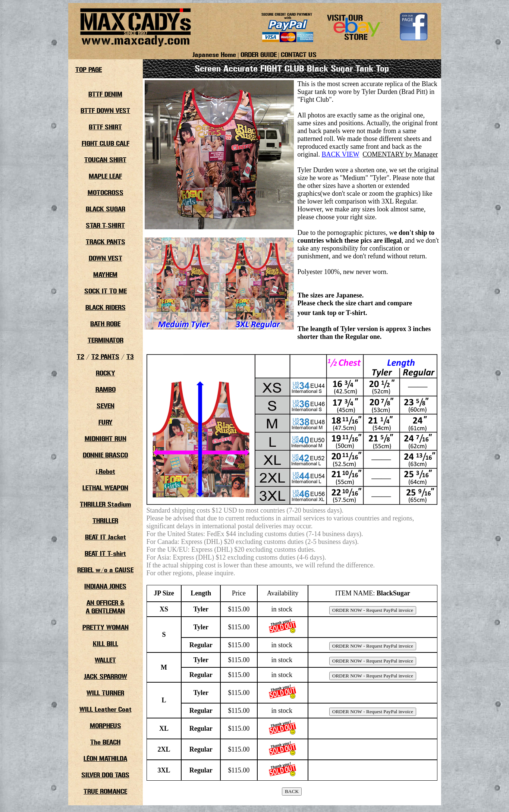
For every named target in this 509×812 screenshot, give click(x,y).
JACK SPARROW (106, 677)
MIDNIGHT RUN (106, 439)
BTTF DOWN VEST (105, 111)
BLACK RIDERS (106, 308)
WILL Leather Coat (106, 710)
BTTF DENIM (105, 95)
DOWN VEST (106, 259)
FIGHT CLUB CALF (106, 144)
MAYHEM (105, 275)
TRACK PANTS (106, 242)
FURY (106, 423)
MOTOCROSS (106, 193)
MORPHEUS (106, 726)
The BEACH (105, 743)
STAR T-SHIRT (105, 226)
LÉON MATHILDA (105, 759)
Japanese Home (214, 55)
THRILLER (105, 521)
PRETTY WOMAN (106, 628)
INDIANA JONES (105, 587)
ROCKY (106, 374)
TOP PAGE (89, 70)
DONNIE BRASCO (105, 456)
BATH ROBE (105, 324)
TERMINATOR (106, 341)
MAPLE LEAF (105, 177)
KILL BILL (106, 644)
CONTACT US (299, 55)
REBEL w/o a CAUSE (105, 570)
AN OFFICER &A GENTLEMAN (105, 607)
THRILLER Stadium (105, 505)
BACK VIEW (341, 154)
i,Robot (106, 472)
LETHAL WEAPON (105, 488)
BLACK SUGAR (106, 210)
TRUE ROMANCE (105, 792)
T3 (130, 357)
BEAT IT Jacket (106, 538)
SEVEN (106, 406)
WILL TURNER (105, 693)
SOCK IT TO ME (106, 292)
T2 (81, 357)
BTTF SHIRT (105, 128)
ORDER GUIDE (259, 55)
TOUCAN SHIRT (105, 160)
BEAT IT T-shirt (105, 554)
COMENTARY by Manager (400, 154)
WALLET (105, 661)
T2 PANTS (105, 357)
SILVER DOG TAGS (105, 775)
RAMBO (106, 390)
